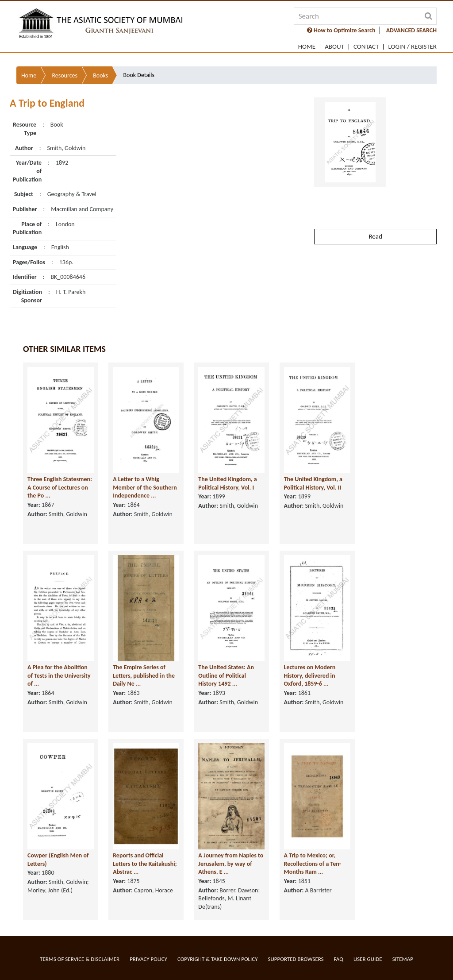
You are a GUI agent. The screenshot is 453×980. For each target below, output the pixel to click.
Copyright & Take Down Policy (218, 959)
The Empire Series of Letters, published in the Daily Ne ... (144, 697)
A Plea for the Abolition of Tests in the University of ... (59, 697)
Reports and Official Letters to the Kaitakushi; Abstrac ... (145, 885)
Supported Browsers (296, 959)
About (334, 47)
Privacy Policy (148, 959)
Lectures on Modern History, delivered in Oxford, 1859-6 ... (310, 697)
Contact (366, 47)
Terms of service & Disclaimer (80, 959)
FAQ (339, 959)
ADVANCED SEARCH (411, 30)
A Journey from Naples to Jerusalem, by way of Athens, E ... (231, 885)
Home (307, 47)
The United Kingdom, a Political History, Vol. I (227, 505)
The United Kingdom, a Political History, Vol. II (313, 505)
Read (375, 235)
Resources (65, 74)
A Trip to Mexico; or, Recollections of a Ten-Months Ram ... (313, 885)
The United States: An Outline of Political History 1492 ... (226, 697)
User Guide (368, 959)
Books (100, 74)
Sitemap (403, 959)
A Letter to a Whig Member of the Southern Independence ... (145, 509)
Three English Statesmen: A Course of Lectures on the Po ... (60, 509)
